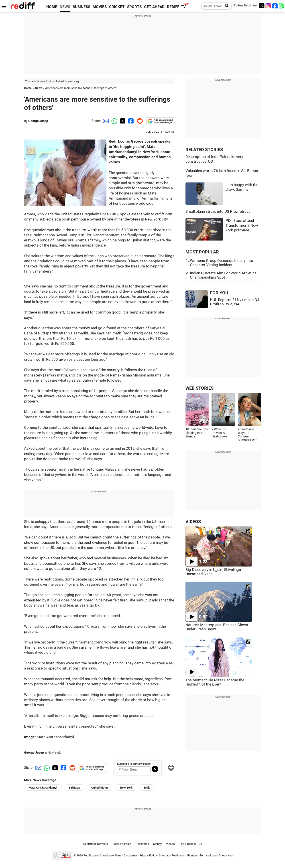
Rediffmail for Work (96, 844)
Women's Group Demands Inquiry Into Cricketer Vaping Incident (222, 263)
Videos (170, 844)
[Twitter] (262, 6)
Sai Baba (74, 788)
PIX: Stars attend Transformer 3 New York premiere (242, 225)
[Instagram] (268, 6)
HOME (52, 7)
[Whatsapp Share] (114, 121)
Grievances (226, 855)
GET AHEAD (154, 7)
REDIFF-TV (176, 7)
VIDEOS (193, 522)
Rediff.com (91, 855)
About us (192, 855)
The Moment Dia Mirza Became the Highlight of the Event (215, 682)
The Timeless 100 (191, 844)
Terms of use (208, 855)
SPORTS (134, 7)
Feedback (178, 855)
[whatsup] (282, 6)
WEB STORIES (199, 388)
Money (157, 844)
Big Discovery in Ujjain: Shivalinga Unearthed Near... (213, 572)
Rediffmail (142, 844)
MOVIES (100, 7)
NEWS (65, 7)
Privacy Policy (148, 855)
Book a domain (122, 844)
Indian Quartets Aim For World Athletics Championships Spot (223, 275)
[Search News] (225, 6)
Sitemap (164, 855)
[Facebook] (275, 6)
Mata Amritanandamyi (43, 788)
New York (126, 788)
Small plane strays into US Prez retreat (218, 211)
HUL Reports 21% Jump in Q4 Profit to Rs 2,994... (235, 302)
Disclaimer (130, 855)
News (39, 88)
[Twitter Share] (122, 121)
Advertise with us (111, 855)
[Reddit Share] (139, 121)
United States (100, 788)
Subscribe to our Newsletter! (134, 764)
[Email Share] (105, 121)
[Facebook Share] (130, 121)
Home (28, 88)
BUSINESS (81, 7)
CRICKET (117, 7)
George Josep (38, 121)
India (147, 788)
